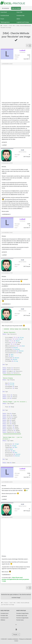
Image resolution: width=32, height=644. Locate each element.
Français (15, 634)
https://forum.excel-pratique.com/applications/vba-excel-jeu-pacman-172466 (16, 579)
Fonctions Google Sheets (22, 618)
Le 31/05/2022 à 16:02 (7, 233)
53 (30, 57)
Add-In (18, 19)
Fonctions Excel (5, 16)
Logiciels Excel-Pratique (23, 22)
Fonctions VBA (20, 16)
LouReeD (22, 50)
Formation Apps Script (22, 616)
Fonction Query (20, 620)
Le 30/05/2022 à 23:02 (7, 64)
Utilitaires (3, 620)
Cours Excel (4, 12)
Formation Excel (4, 613)
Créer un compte (16, 8)
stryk (22, 150)
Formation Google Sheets (22, 613)
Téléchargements (5, 22)
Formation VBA (4, 616)
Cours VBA (19, 12)
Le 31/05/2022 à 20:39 (7, 322)
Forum (2, 19)
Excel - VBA (12, 26)
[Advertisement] (16, 83)
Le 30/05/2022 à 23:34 (7, 163)
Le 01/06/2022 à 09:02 (7, 517)
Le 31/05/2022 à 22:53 (7, 482)
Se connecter (6, 8)
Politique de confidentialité (25, 639)
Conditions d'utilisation (13, 639)
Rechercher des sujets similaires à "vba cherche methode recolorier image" (16, 596)
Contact (16, 641)
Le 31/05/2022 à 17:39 (7, 273)
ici (27, 490)
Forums (6, 26)
